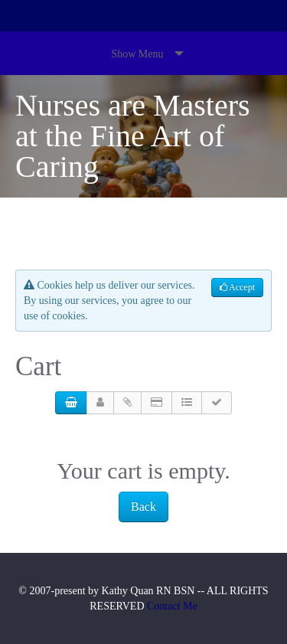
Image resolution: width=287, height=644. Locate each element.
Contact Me (172, 606)
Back (143, 507)
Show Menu (137, 54)
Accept (237, 287)
